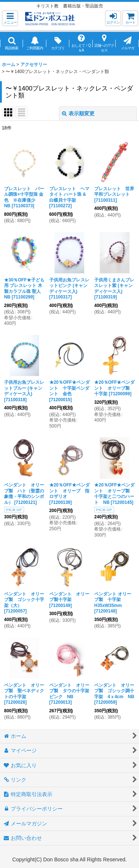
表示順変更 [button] (78, 113)
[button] (10, 18)
